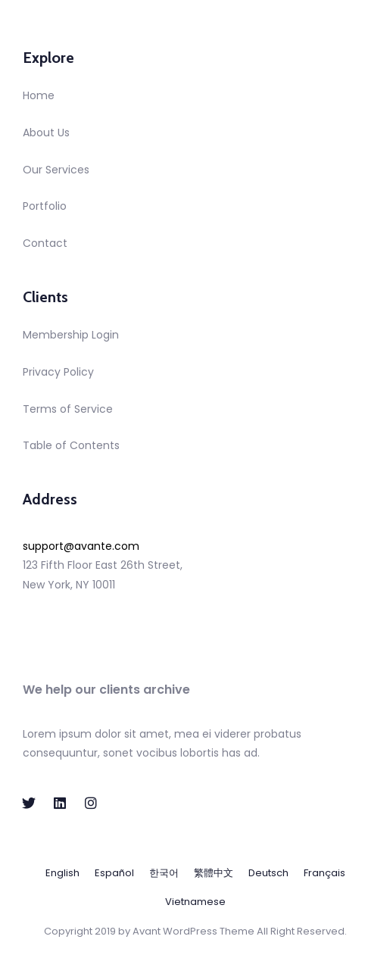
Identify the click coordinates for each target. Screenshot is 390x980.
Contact (45, 243)
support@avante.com (81, 546)
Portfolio (45, 206)
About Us (46, 133)
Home (39, 95)
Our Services (56, 170)
